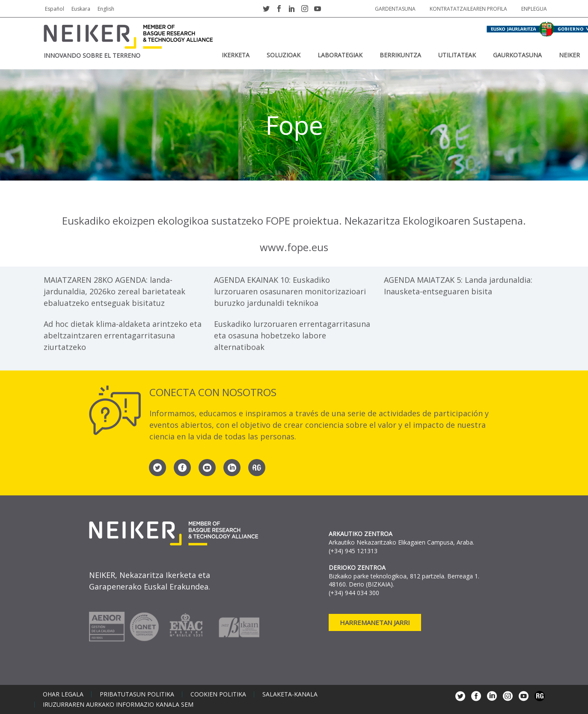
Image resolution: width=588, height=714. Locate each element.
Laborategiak (340, 55)
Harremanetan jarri (375, 622)
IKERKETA (236, 55)
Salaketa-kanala (290, 694)
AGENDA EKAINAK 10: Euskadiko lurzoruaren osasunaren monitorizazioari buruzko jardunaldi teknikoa (290, 291)
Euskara (81, 9)
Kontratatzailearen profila (468, 9)
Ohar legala (63, 694)
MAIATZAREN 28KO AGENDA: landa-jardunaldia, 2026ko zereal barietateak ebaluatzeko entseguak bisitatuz (114, 291)
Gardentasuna (395, 9)
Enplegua (534, 9)
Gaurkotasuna (517, 55)
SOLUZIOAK (284, 55)
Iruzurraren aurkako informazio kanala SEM (118, 705)
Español (55, 9)
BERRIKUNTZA (400, 55)
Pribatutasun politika (137, 694)
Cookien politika (218, 694)
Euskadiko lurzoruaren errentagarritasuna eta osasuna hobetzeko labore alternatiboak (292, 335)
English (106, 9)
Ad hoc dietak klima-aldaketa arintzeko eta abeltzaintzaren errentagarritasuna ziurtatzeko (123, 335)
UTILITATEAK (457, 55)
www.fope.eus (294, 247)
